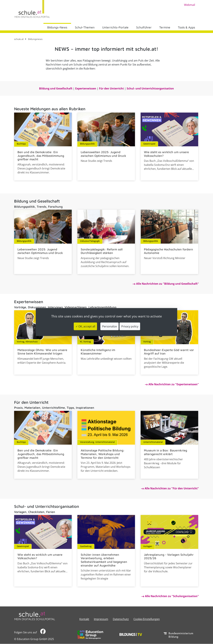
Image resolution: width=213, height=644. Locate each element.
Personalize (109, 326)
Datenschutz (121, 619)
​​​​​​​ (43, 632)
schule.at (19, 39)
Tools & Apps (186, 27)
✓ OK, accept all (85, 326)
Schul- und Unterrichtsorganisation (150, 88)
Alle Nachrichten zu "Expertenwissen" (174, 384)
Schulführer (144, 27)
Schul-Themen (85, 27)
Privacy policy (130, 326)
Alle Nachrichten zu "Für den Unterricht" (172, 488)
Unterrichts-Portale (115, 27)
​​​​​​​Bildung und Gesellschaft (56, 88)
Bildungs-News (57, 27)
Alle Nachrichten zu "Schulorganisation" (172, 596)
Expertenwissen (86, 88)
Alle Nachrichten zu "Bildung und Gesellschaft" (167, 284)
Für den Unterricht (111, 88)
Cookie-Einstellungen (147, 619)
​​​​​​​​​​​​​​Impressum (101, 619)
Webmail (190, 5)
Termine (165, 27)
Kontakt (84, 619)
